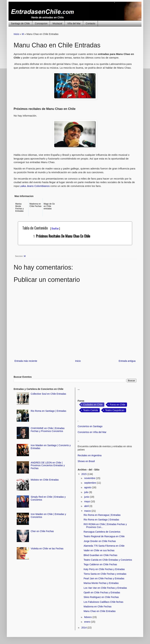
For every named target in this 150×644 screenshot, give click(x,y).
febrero (88, 617)
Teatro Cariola (91, 410)
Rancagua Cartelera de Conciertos (102, 532)
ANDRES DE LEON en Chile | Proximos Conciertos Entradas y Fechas (48, 466)
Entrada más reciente (26, 361)
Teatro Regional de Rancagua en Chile (104, 536)
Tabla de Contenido (41, 228)
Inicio (16, 34)
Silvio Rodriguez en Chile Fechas (101, 597)
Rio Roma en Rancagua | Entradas (102, 515)
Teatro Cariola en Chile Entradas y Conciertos (108, 560)
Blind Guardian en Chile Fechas (100, 555)
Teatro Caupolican (115, 410)
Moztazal (57, 23)
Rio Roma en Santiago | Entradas (48, 411)
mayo (87, 501)
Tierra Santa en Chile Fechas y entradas (105, 574)
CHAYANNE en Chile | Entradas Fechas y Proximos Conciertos (48, 430)
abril (87, 506)
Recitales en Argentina (90, 455)
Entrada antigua (127, 361)
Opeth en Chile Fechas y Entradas (102, 592)
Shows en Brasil (86, 461)
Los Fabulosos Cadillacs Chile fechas (103, 602)
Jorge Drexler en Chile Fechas (100, 541)
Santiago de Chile (20, 23)
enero (88, 622)
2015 (84, 474)
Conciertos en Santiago (90, 426)
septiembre (90, 483)
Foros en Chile (118, 405)
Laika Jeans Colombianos (35, 186)
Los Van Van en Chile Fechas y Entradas (105, 588)
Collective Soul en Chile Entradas (48, 394)
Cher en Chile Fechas (42, 531)
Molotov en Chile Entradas (45, 480)
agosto (88, 487)
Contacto (91, 23)
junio (87, 497)
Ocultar (55, 228)
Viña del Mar (74, 23)
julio (87, 492)
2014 (84, 628)
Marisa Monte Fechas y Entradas (101, 583)
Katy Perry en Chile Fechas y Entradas (104, 569)
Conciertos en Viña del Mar (92, 432)
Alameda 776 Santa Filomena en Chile (104, 546)
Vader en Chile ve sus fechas (99, 550)
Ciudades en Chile (93, 405)
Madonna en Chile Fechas (97, 607)
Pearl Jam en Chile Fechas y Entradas (104, 578)
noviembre (90, 478)
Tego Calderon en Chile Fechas (100, 564)
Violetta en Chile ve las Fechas (47, 549)
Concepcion (41, 23)
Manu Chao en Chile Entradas (100, 611)
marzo (88, 511)
